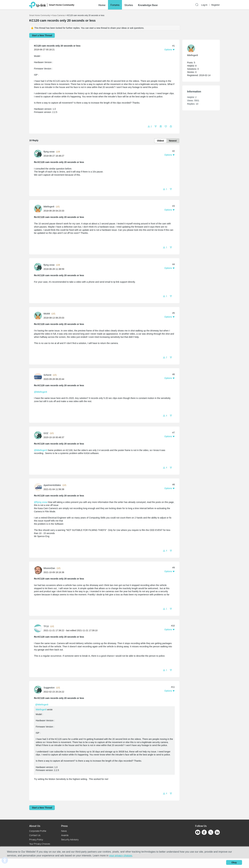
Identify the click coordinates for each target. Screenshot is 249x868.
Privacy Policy (36, 839)
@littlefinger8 (40, 392)
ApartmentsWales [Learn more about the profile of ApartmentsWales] (52, 485)
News (64, 831)
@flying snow (41, 502)
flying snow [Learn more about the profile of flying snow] (49, 152)
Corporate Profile (38, 831)
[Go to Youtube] (198, 832)
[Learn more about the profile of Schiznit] (39, 377)
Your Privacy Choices (40, 844)
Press (64, 826)
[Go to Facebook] (204, 832)
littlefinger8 (41, 710)
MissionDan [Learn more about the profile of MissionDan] (49, 568)
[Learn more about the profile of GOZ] (39, 435)
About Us (35, 826)
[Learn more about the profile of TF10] (39, 628)
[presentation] (38, 154)
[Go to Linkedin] (217, 832)
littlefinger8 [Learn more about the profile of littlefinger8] (49, 207)
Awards (65, 835)
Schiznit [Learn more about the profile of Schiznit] (47, 375)
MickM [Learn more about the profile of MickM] (47, 314)
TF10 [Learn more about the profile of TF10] (46, 626)
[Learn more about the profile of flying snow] (39, 153)
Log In (204, 3)
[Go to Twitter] (211, 833)
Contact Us (35, 835)
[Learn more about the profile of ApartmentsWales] (39, 487)
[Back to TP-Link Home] (38, 3)
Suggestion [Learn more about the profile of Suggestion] (49, 688)
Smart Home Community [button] (62, 3)
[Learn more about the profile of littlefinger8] (39, 209)
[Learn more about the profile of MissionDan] (39, 570)
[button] (197, 3)
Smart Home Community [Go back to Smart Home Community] (40, 15)
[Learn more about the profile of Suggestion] (39, 690)
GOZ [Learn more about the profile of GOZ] (46, 433)
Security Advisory (70, 839)
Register (216, 3)
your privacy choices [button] (121, 856)
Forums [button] (115, 3)
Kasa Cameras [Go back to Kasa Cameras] (59, 15)
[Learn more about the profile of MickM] (39, 316)
